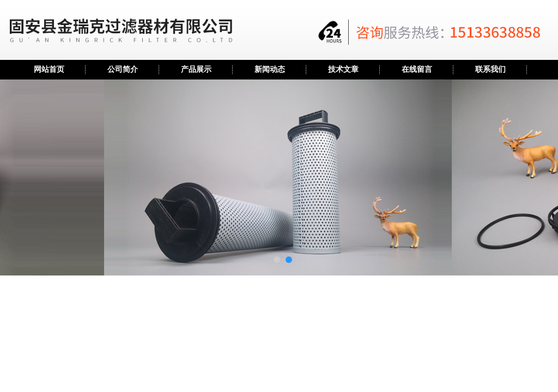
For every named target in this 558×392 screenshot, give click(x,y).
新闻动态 (270, 69)
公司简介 (123, 69)
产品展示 (196, 69)
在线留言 (417, 69)
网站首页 (49, 69)
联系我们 (490, 69)
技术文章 (343, 69)
